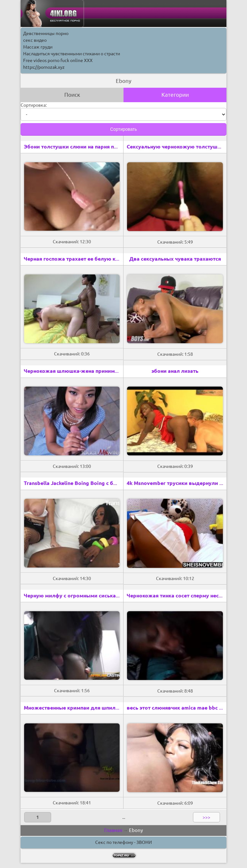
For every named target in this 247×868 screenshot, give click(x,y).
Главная (113, 830)
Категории (175, 95)
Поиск (72, 95)
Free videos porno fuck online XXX (58, 60)
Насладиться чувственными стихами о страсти (72, 54)
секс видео (35, 40)
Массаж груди (38, 47)
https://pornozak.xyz (44, 67)
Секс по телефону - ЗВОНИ (123, 842)
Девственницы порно (46, 33)
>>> (206, 817)
